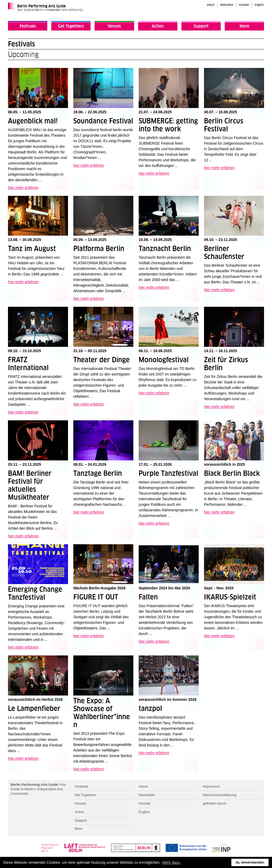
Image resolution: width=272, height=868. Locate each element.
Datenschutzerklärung (219, 795)
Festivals (28, 26)
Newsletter (227, 5)
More (244, 26)
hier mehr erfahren (23, 188)
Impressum (211, 786)
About (211, 5)
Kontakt (244, 5)
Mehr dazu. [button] (172, 862)
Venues (114, 26)
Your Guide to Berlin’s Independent (38, 789)
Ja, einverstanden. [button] (250, 862)
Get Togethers (71, 26)
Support (201, 26)
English (259, 5)
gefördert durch (214, 803)
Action (158, 26)
